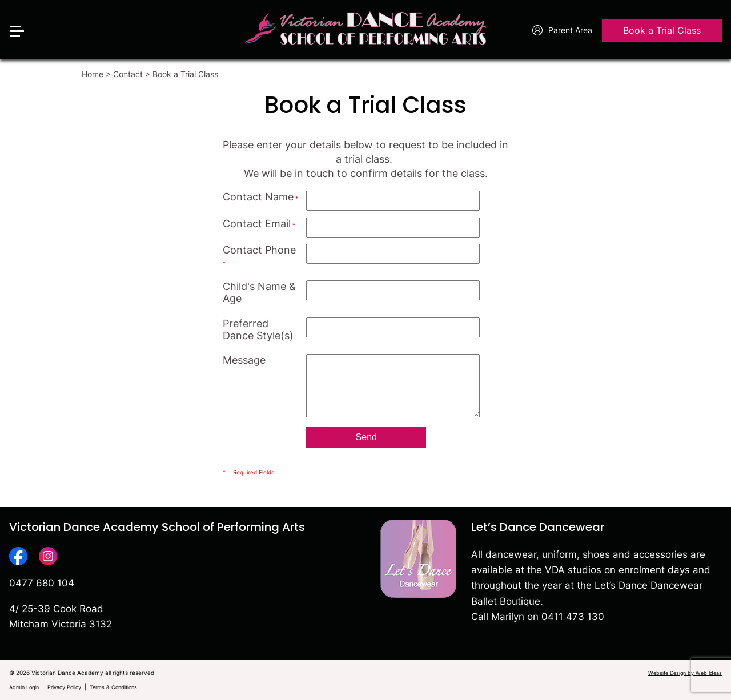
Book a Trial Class (662, 31)
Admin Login (24, 687)
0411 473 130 (573, 617)
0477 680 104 (42, 583)
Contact (128, 74)
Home (93, 74)
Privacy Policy (64, 687)
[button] (22, 13)
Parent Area (562, 31)
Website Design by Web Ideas (685, 673)
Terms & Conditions (113, 687)
